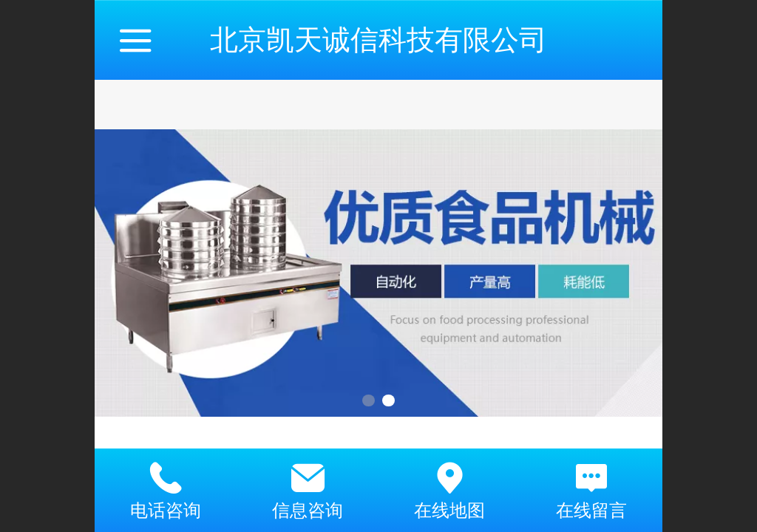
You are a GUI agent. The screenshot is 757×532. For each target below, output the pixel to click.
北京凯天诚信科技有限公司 (378, 40)
